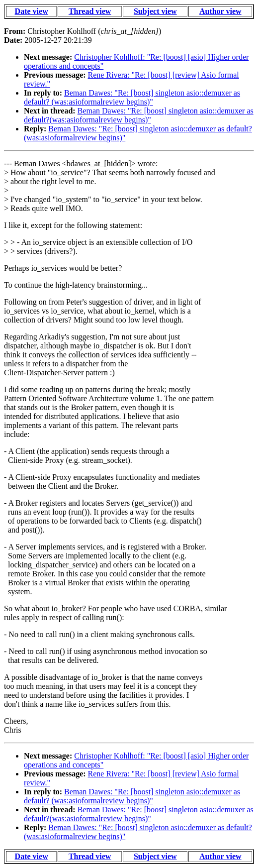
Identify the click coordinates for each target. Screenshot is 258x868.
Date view (32, 11)
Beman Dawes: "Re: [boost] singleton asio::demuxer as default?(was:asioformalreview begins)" (139, 115)
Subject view (155, 11)
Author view (220, 11)
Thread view (90, 11)
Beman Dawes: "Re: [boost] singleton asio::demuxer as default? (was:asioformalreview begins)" (132, 97)
